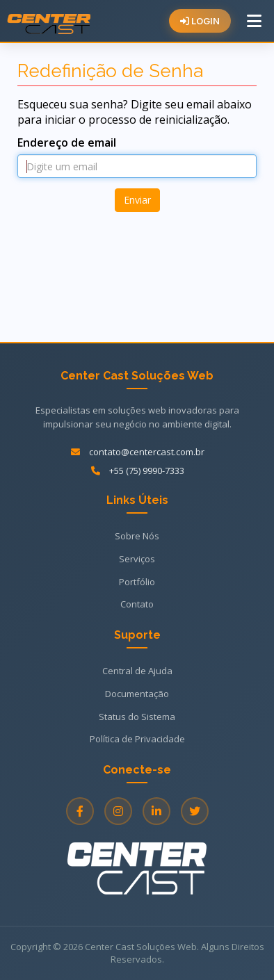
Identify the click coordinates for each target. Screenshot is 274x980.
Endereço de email (67, 142)
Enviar (137, 200)
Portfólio (137, 582)
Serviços (137, 559)
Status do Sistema (137, 717)
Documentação (137, 694)
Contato (137, 604)
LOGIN (200, 21)
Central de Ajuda (137, 671)
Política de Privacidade (137, 739)
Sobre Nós (137, 536)
